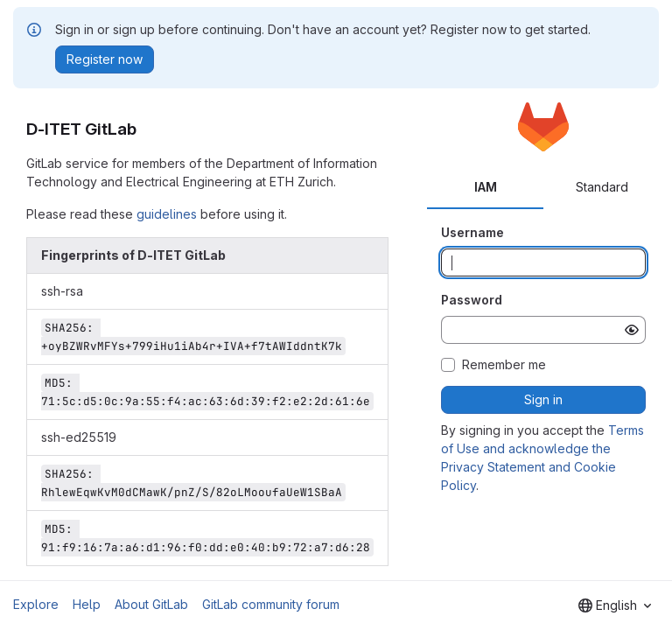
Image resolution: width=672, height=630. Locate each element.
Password (472, 300)
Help (87, 604)
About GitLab (151, 604)
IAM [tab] (486, 187)
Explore (36, 604)
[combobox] (615, 605)
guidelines (167, 214)
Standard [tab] (602, 187)
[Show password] (632, 330)
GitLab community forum (271, 604)
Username (472, 232)
